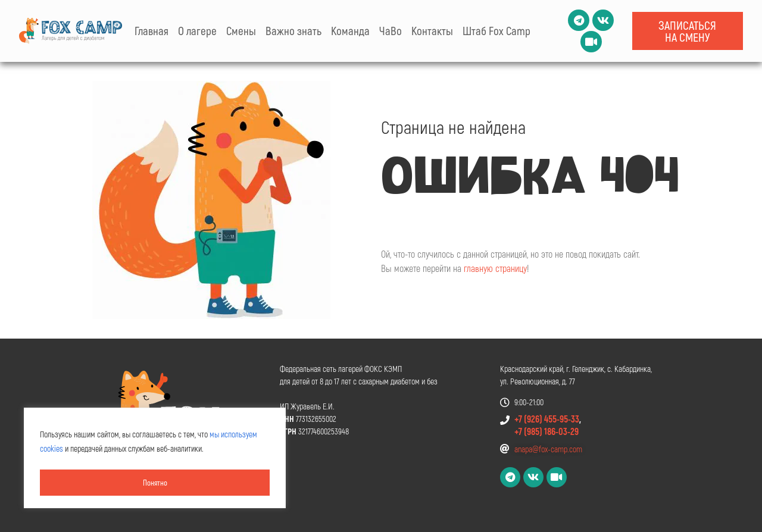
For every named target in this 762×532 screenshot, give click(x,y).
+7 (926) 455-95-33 (547, 419)
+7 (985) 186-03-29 (546, 431)
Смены (241, 31)
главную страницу (495, 268)
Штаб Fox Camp (496, 31)
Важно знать (293, 31)
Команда (350, 31)
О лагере (197, 31)
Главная (152, 31)
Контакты (432, 31)
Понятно (155, 482)
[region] (155, 460)
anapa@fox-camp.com (548, 449)
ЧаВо (391, 31)
